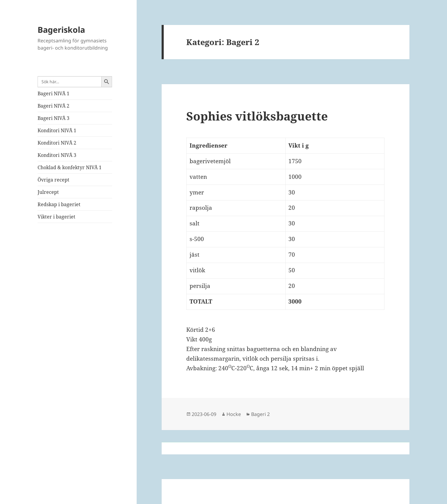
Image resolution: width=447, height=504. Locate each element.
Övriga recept (53, 180)
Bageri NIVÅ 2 (53, 106)
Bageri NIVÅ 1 (53, 93)
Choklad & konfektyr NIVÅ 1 (70, 167)
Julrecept (48, 192)
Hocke (234, 414)
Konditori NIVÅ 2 (57, 143)
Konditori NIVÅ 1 (57, 130)
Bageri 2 (260, 414)
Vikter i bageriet (56, 217)
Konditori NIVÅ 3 (57, 155)
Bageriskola (61, 30)
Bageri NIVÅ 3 (53, 118)
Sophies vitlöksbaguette (257, 116)
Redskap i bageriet (59, 204)
